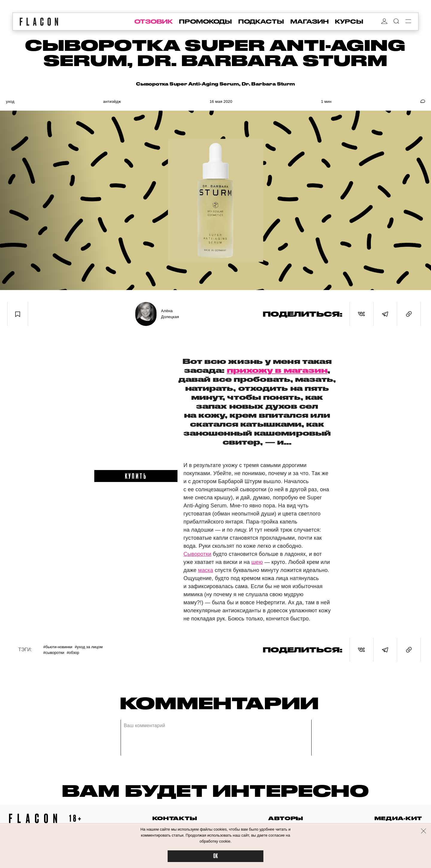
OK (215, 856)
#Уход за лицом (89, 647)
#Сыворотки (54, 653)
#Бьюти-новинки (58, 647)
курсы (349, 22)
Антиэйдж (112, 102)
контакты (175, 818)
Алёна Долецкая (170, 314)
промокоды (205, 22)
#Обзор (73, 653)
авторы (286, 818)
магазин (309, 22)
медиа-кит (398, 818)
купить (136, 476)
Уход (10, 102)
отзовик (154, 22)
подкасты (261, 22)
